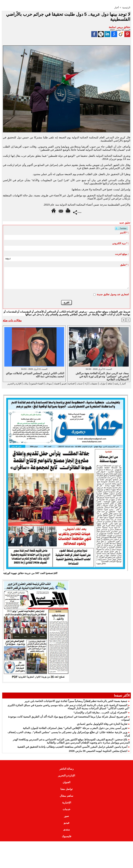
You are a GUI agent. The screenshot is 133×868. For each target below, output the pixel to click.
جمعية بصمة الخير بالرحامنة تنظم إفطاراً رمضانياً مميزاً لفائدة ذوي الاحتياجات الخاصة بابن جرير (76, 704)
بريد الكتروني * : (121, 243)
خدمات (74, 383)
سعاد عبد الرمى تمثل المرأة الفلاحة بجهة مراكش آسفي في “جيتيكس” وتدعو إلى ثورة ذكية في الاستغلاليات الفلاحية (102, 376)
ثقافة (110, 383)
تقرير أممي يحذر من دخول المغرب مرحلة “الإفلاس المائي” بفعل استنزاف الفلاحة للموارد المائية (75, 731)
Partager (77, 212)
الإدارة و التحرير (66, 387)
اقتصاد (47, 383)
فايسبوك (66, 840)
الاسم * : (124, 232)
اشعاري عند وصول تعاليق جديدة (113, 294)
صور (66, 819)
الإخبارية (67, 806)
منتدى (66, 833)
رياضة (119, 383)
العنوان (66, 785)
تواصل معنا (66, 792)
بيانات (9, 383)
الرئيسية (127, 7)
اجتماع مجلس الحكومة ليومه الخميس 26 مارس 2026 (98, 754)
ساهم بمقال (66, 799)
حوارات (101, 383)
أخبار (117, 7)
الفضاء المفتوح (22, 383)
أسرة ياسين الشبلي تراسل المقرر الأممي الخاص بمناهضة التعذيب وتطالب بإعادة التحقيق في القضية (72, 750)
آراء (82, 383)
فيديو (55, 383)
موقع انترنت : (122, 254)
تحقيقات (91, 383)
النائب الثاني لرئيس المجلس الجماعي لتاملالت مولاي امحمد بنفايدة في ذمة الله (35, 375)
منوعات (37, 383)
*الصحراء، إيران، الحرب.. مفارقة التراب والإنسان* (100, 716)
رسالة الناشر (66, 772)
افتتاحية (64, 383)
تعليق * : (125, 265)
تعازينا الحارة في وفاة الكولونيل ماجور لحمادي (102, 727)
